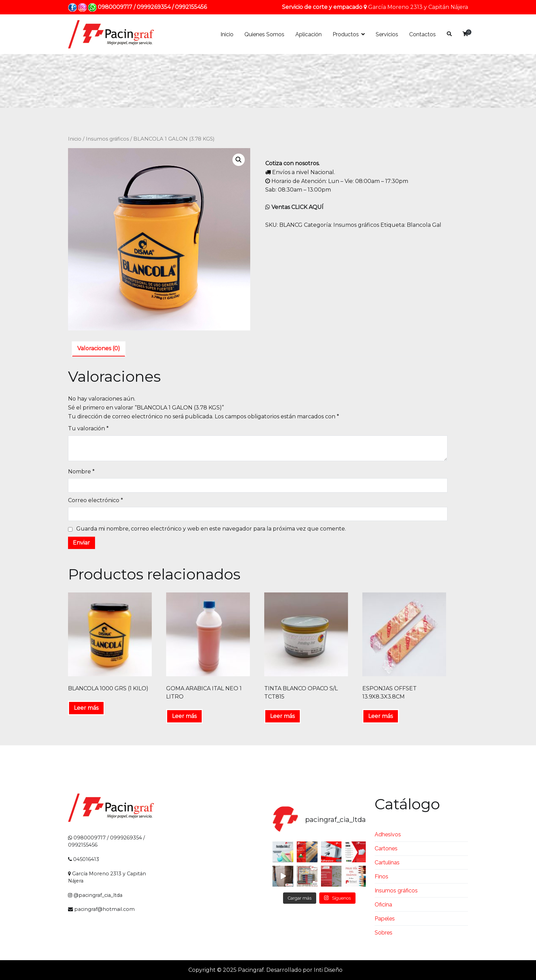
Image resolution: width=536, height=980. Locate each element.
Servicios (387, 34)
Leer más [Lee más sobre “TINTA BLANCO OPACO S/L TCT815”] (282, 716)
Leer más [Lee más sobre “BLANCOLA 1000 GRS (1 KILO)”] (86, 708)
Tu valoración (88, 428)
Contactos (423, 34)
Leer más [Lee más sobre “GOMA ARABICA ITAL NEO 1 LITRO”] (184, 716)
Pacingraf (251, 970)
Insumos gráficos (107, 139)
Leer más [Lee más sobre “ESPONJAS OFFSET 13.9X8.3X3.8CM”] (380, 716)
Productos (346, 34)
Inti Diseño (328, 970)
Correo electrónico (96, 500)
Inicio (227, 34)
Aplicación (309, 34)
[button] (239, 160)
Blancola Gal (424, 225)
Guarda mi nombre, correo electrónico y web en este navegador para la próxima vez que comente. (211, 529)
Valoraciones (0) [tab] (99, 348)
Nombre (81, 472)
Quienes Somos (264, 34)
